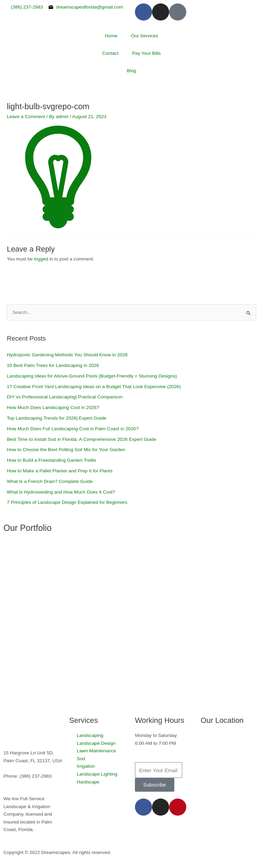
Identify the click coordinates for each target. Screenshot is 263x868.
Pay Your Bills (147, 53)
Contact (110, 53)
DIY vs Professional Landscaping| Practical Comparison (65, 397)
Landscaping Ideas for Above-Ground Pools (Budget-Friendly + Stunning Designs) (92, 376)
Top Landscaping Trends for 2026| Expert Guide (57, 418)
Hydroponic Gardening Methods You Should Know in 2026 (67, 355)
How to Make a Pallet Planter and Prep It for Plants (60, 471)
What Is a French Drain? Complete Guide (50, 481)
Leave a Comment (26, 117)
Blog (131, 71)
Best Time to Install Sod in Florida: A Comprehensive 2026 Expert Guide (82, 439)
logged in (43, 259)
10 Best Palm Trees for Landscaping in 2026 (53, 365)
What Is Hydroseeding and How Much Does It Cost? (61, 492)
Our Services (145, 36)
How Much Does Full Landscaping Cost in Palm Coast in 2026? (73, 429)
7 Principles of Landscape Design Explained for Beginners (67, 502)
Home (111, 36)
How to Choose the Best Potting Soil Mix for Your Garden (66, 450)
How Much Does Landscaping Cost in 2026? (53, 407)
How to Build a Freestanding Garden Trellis (52, 460)
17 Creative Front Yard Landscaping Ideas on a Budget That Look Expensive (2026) (94, 387)
